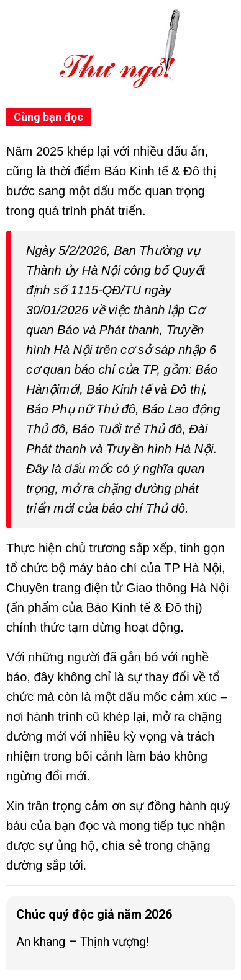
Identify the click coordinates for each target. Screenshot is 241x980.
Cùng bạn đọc (48, 117)
